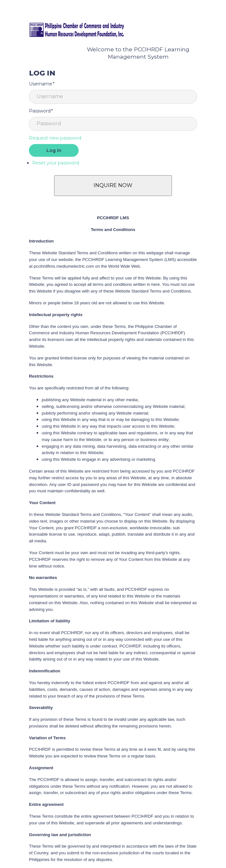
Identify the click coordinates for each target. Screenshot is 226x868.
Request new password (55, 138)
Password (40, 111)
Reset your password (56, 163)
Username (41, 84)
